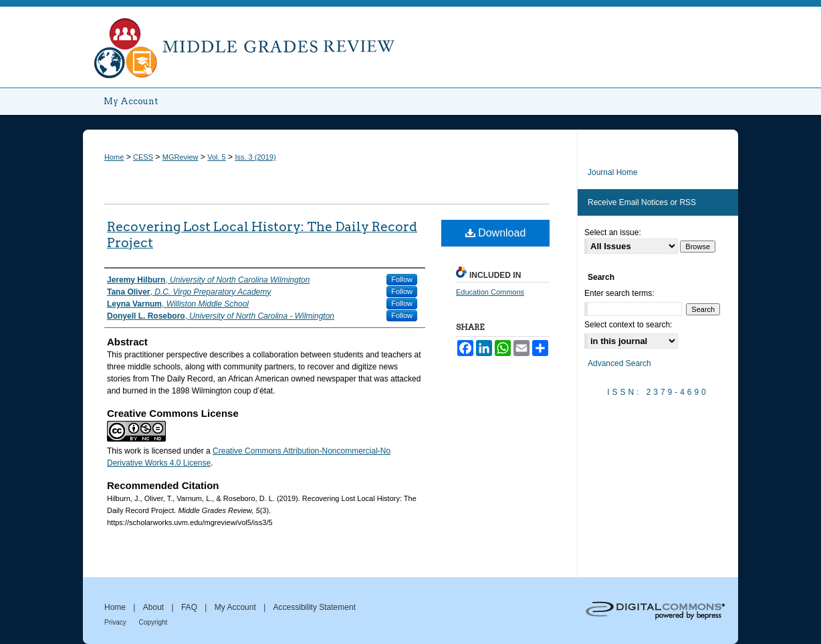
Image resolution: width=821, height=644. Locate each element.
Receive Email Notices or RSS (642, 202)
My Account (236, 607)
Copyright (153, 622)
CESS (143, 157)
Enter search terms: (619, 293)
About (155, 607)
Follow (402, 279)
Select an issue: (613, 232)
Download (496, 233)
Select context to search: (628, 325)
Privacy (116, 622)
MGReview (181, 157)
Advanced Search (619, 363)
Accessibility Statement (315, 607)
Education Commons (490, 292)
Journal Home (613, 172)
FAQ (190, 607)
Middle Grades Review (410, 44)
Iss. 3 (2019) (255, 157)
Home (114, 157)
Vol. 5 (217, 157)
